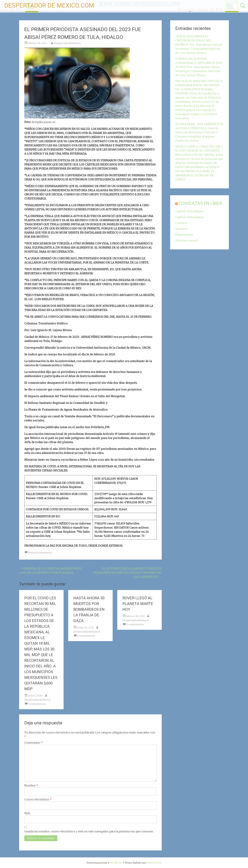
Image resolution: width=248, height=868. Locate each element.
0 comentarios (37, 704)
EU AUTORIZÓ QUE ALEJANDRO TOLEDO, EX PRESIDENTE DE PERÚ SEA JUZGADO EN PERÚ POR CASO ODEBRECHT (128, 573)
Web (27, 813)
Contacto (181, 223)
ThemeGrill (154, 863)
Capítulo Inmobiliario (190, 211)
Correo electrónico (38, 799)
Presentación (184, 235)
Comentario (33, 743)
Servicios (181, 229)
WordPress (116, 863)
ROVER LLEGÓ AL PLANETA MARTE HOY (138, 604)
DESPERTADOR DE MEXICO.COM (49, 6)
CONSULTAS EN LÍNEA (200, 203)
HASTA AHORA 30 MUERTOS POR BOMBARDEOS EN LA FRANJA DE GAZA (89, 609)
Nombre (31, 785)
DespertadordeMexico (67, 43)
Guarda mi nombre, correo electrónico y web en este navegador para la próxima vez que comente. (89, 831)
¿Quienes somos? (187, 240)
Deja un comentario (40, 553)
